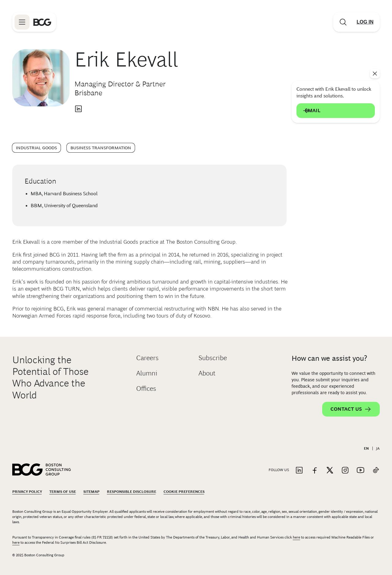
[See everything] (375, 74)
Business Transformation (101, 148)
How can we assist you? (329, 358)
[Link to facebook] (315, 471)
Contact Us (351, 409)
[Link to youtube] (360, 471)
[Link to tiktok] (376, 471)
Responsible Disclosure (132, 492)
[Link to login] (365, 22)
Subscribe (213, 358)
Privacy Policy (27, 492)
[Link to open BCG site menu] (22, 22)
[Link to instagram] (345, 471)
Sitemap (91, 492)
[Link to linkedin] (299, 471)
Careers (147, 358)
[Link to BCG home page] (42, 22)
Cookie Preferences (184, 492)
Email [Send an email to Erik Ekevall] (336, 111)
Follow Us (279, 470)
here (296, 537)
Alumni (147, 373)
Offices (146, 388)
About (207, 373)
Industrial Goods (36, 148)
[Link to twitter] (330, 471)
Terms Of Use (63, 492)
